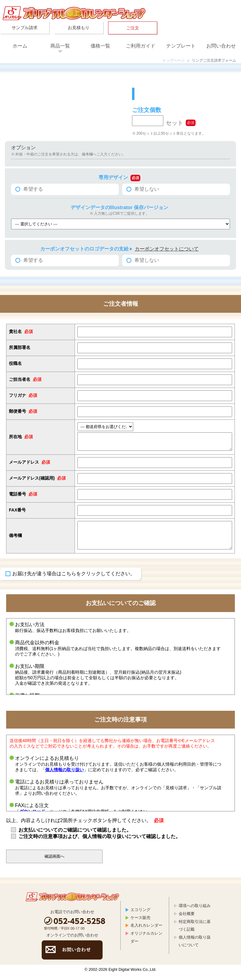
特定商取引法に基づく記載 (195, 931)
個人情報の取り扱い (64, 775)
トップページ (164, 61)
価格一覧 (100, 46)
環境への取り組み (195, 911)
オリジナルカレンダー (146, 943)
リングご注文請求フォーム (210, 61)
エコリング (140, 915)
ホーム (20, 46)
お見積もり (79, 28)
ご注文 (133, 28)
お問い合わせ (221, 46)
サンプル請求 (25, 28)
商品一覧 (60, 46)
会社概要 (187, 919)
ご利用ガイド (141, 46)
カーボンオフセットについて (167, 250)
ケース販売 (140, 923)
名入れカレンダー (146, 931)
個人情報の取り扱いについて (195, 947)
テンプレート (181, 46)
